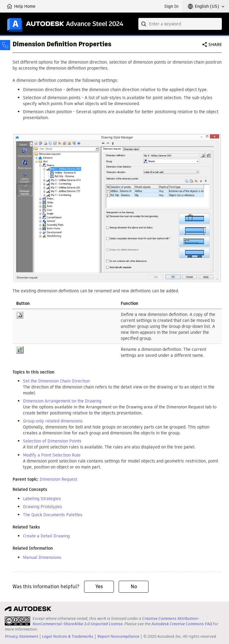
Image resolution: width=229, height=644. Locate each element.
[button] (206, 6)
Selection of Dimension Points (52, 441)
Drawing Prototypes (42, 507)
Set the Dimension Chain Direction (56, 381)
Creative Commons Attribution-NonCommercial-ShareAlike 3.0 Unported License (116, 621)
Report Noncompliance (118, 636)
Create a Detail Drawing (46, 536)
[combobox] (180, 24)
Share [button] (215, 44)
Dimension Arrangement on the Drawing (62, 401)
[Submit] (144, 24)
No (134, 587)
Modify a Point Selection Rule (52, 455)
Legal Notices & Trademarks (68, 636)
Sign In (171, 6)
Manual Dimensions (42, 557)
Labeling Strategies (42, 499)
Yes (99, 587)
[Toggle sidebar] (5, 45)
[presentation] (17, 621)
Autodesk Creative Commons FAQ (182, 624)
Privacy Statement (21, 636)
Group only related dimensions (53, 421)
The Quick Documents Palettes (53, 515)
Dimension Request (58, 479)
